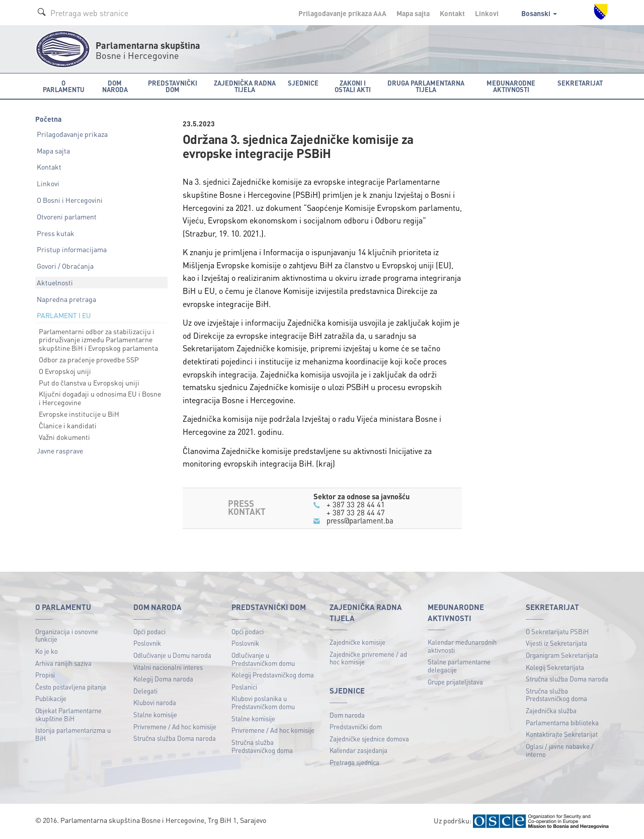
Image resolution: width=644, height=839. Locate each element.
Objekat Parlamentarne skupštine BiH (68, 714)
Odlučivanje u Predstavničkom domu (263, 659)
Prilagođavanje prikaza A (342, 13)
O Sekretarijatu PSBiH (557, 631)
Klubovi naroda (155, 702)
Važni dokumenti (64, 437)
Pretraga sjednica (354, 762)
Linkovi (487, 13)
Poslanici (244, 687)
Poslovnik (147, 643)
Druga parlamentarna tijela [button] (426, 86)
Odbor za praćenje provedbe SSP (89, 359)
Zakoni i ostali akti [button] (353, 86)
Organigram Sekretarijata (562, 655)
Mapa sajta (413, 13)
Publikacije (51, 698)
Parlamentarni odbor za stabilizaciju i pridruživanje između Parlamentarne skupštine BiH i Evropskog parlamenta (98, 340)
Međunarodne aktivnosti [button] (511, 86)
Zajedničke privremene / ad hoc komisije (368, 658)
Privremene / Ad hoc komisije (175, 727)
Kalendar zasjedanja (358, 750)
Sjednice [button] (303, 83)
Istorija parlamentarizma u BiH (73, 734)
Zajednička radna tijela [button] (245, 86)
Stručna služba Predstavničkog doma (262, 746)
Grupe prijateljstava (455, 682)
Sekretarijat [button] (580, 83)
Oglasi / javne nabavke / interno (560, 750)
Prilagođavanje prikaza (72, 134)
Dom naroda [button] (115, 86)
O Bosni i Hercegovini (70, 200)
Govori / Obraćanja (65, 266)
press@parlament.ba (360, 520)
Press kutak (56, 233)
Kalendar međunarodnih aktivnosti (462, 646)
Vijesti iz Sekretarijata (556, 643)
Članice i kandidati (68, 425)
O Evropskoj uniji (65, 371)
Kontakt (452, 13)
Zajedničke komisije (357, 642)
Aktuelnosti (55, 282)
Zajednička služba (551, 710)
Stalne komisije (155, 714)
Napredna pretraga (66, 299)
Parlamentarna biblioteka (562, 722)
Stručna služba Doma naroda (175, 738)
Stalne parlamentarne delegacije (459, 666)
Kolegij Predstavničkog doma (273, 675)
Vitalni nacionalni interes (168, 667)
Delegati (145, 691)
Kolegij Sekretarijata (555, 667)
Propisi (45, 675)
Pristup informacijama (72, 249)
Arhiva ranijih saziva (63, 663)
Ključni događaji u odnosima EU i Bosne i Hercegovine (100, 398)
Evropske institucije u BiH (79, 414)
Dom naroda (347, 715)
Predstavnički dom (356, 727)
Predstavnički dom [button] (173, 86)
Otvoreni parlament (67, 216)
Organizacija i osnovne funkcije (67, 635)
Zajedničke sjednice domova (369, 739)
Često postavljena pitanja (71, 687)
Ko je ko (47, 651)
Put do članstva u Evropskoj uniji (89, 383)
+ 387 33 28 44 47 (356, 512)
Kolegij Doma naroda (163, 679)
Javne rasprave (60, 450)
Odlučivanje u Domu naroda (172, 655)
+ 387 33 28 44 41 (356, 504)
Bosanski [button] (539, 13)
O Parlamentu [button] (64, 86)
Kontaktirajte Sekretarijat (562, 734)
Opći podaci (149, 631)
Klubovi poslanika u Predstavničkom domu (263, 702)
